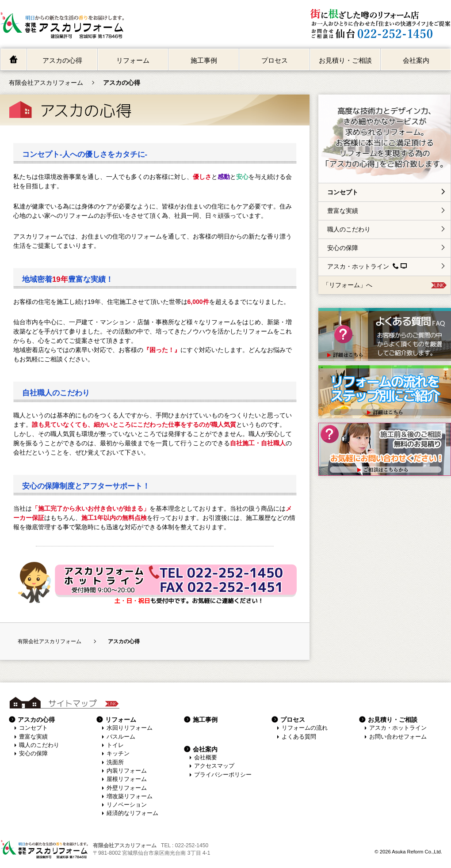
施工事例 (204, 60)
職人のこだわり (349, 229)
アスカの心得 (62, 60)
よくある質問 (299, 737)
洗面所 (115, 762)
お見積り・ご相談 (345, 60)
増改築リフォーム (130, 796)
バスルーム (121, 737)
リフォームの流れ (305, 728)
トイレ (115, 745)
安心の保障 (343, 248)
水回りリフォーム (130, 728)
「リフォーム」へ (348, 285)
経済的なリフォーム (132, 813)
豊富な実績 (343, 211)
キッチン (118, 754)
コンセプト (343, 192)
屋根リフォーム (127, 779)
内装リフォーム (127, 771)
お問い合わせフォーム (398, 737)
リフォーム (133, 60)
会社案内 (416, 60)
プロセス (275, 60)
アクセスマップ (214, 766)
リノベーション (127, 805)
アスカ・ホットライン (367, 266)
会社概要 (206, 758)
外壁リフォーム (127, 788)
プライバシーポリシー (223, 775)
